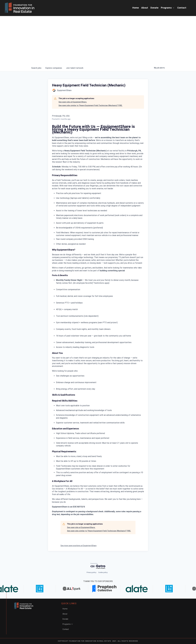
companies (54, 68)
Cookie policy (103, 572)
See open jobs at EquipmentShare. (73, 102)
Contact (182, 8)
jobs (36, 68)
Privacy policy (91, 572)
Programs (168, 8)
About (145, 8)
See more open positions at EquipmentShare (78, 546)
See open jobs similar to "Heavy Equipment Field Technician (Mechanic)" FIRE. (90, 105)
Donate (154, 8)
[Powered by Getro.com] (98, 566)
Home (136, 8)
